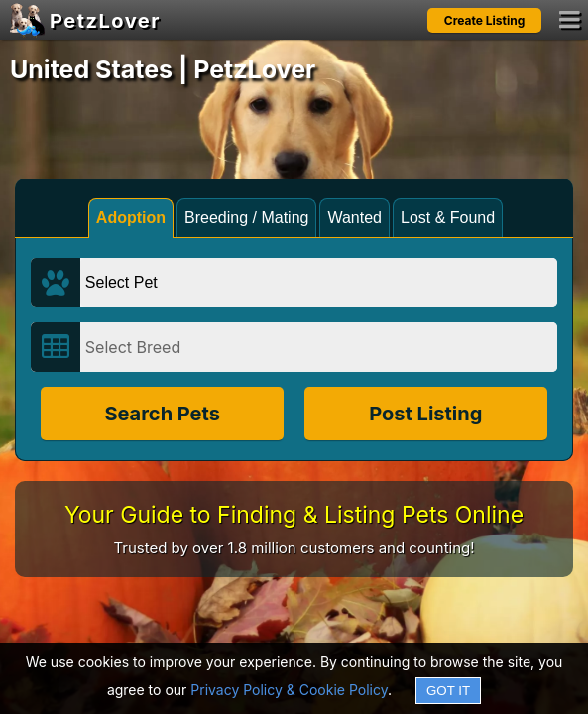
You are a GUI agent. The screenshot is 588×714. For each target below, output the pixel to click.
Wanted (354, 218)
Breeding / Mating (246, 218)
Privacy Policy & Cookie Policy (289, 690)
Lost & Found (448, 218)
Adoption (131, 218)
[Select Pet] (319, 283)
